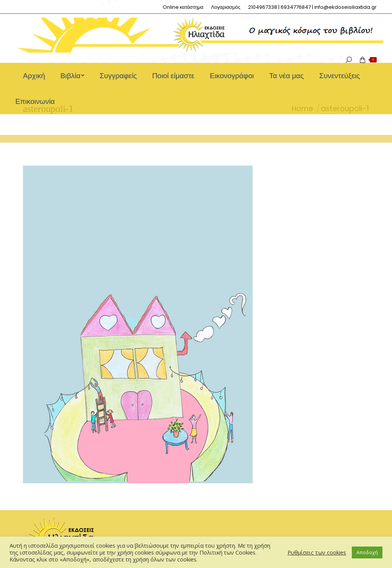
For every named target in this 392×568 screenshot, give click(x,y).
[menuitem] (183, 7)
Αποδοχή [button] (367, 552)
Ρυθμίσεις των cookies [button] (317, 552)
